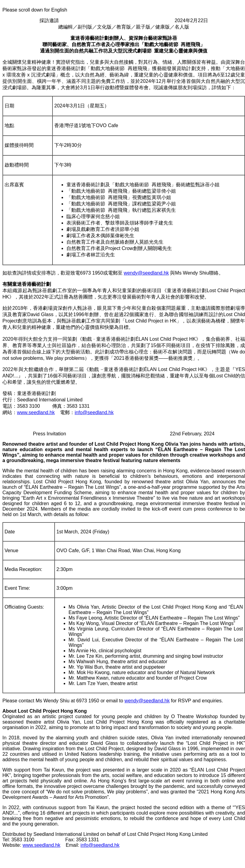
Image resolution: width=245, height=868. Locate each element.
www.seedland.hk (36, 412)
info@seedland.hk (94, 412)
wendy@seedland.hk (146, 273)
